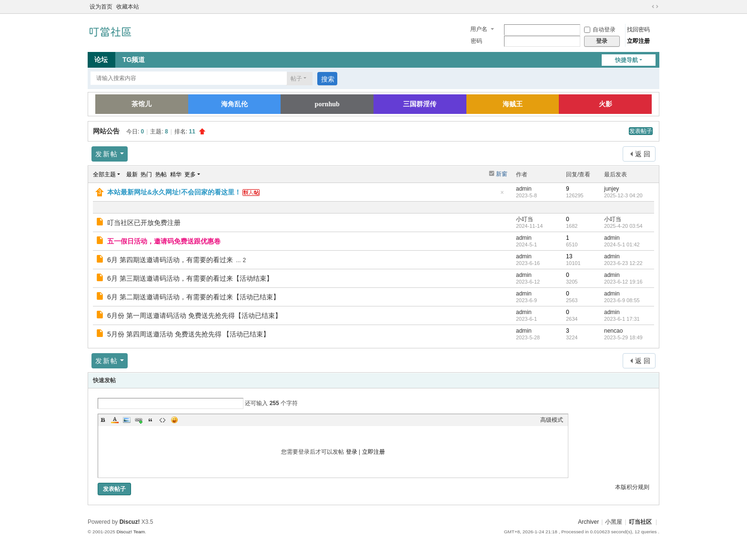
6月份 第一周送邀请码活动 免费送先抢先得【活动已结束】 (194, 316)
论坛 (101, 60)
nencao (613, 331)
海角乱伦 (234, 104)
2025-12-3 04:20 (623, 195)
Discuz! (130, 522)
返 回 (643, 154)
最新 (132, 174)
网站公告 (106, 131)
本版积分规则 (632, 487)
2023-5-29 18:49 (623, 337)
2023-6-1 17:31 (622, 319)
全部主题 (104, 174)
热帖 (161, 174)
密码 (476, 41)
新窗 (502, 174)
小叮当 (525, 219)
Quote (151, 420)
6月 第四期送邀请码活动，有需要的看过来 (170, 260)
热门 (146, 174)
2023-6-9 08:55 (622, 300)
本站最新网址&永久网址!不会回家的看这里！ (174, 192)
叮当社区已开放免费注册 (144, 223)
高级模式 (552, 420)
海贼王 (513, 104)
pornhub (327, 104)
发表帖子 (641, 131)
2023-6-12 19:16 (623, 282)
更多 (190, 174)
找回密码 (638, 30)
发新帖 (107, 154)
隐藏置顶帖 (502, 195)
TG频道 (134, 60)
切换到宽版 (655, 7)
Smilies (174, 420)
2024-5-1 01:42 (622, 244)
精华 (176, 174)
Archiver (588, 522)
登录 (352, 452)
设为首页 (101, 7)
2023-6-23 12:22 (623, 263)
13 (569, 256)
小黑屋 (614, 522)
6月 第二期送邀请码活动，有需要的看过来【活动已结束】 (193, 297)
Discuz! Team (131, 532)
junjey (611, 189)
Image (127, 420)
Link (139, 420)
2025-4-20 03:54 (623, 226)
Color (115, 420)
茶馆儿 (141, 104)
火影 (606, 104)
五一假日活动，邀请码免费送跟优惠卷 (164, 241)
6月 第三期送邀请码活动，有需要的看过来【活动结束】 (190, 278)
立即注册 (638, 41)
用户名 (479, 29)
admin (524, 189)
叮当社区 (640, 522)
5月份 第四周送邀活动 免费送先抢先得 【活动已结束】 (188, 334)
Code (162, 420)
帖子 (296, 79)
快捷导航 (626, 60)
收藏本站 (128, 7)
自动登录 (600, 30)
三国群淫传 (420, 104)
